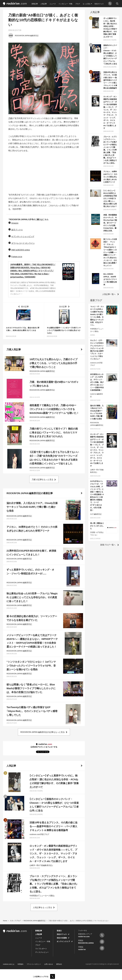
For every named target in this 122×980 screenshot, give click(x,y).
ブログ (78, 4)
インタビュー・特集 (65, 4)
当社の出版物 (62, 938)
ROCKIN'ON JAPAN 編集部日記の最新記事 (30, 493)
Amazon (15, 223)
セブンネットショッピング (23, 236)
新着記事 (35, 4)
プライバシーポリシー (34, 964)
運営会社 (59, 964)
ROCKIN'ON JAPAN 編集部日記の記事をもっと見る (43, 732)
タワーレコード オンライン (23, 243)
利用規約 (20, 964)
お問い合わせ (49, 964)
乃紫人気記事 (14, 349)
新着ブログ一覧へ (108, 545)
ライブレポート (41, 948)
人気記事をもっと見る (43, 907)
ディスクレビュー (42, 952)
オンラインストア (63, 941)
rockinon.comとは (9, 964)
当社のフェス (99, 4)
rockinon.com (15, 4)
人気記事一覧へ (109, 294)
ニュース (53, 4)
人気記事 (44, 4)
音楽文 (59, 931)
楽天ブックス (17, 230)
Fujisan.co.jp (17, 256)
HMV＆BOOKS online (21, 250)
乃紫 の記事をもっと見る (43, 479)
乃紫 (10, 118)
